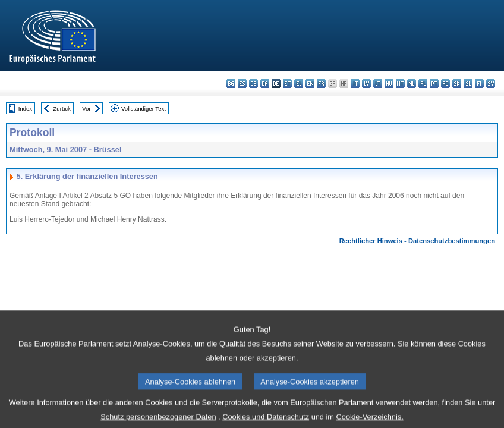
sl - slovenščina (468, 84)
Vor (86, 108)
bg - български (231, 84)
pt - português (434, 84)
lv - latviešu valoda (366, 84)
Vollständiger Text (144, 108)
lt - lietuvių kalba (378, 84)
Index (25, 108)
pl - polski (423, 84)
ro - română (445, 84)
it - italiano (355, 84)
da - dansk (265, 84)
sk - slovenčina (457, 84)
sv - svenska (491, 84)
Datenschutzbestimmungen (452, 241)
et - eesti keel (287, 84)
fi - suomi (479, 84)
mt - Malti (400, 84)
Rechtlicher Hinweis (371, 241)
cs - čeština (253, 84)
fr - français (321, 84)
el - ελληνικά (299, 84)
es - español (242, 84)
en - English (310, 84)
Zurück (62, 108)
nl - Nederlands (412, 84)
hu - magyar (389, 84)
